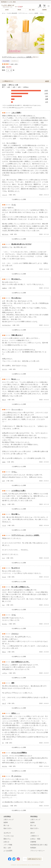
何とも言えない (16, 298)
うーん (14, 615)
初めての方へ (8, 828)
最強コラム (7, 839)
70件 (47, 96)
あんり (4, 400)
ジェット (5, 195)
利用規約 (33, 848)
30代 (14, 87)
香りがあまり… (16, 279)
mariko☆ (5, 288)
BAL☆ (4, 652)
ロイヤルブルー (7, 325)
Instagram (18, 859)
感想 (13, 683)
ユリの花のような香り (19, 491)
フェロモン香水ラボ (8, 6)
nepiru (4, 462)
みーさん (5, 766)
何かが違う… (16, 514)
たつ (3, 558)
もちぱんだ (5, 806)
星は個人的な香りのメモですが (21, 244)
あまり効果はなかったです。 (21, 662)
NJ (3, 743)
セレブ (4, 703)
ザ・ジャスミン (16, 776)
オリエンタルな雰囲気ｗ (19, 753)
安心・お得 (7, 848)
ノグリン (5, 673)
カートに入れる (11, 75)
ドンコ (4, 525)
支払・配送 (32, 10)
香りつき (6, 825)
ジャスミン (15, 634)
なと (3, 605)
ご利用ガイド (35, 836)
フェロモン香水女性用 (12, 13)
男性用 (19, 10)
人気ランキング (9, 820)
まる (3, 269)
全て (3, 87)
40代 (19, 87)
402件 (47, 81)
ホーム (4, 13)
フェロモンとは (9, 836)
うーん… (14, 472)
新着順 (4, 85)
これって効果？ (16, 113)
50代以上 (26, 87)
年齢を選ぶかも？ (17, 335)
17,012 (20, 6)
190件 (46, 91)
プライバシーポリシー (37, 851)
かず (3, 481)
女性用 (7, 10)
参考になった (7, 199)
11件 (47, 102)
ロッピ (4, 577)
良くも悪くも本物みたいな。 (21, 587)
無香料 (6, 823)
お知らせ (6, 842)
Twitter (14, 859)
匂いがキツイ (16, 568)
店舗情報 (44, 10)
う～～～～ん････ (17, 409)
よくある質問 (8, 851)
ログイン (40, 7)
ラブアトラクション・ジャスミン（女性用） (29, 13)
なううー (5, 369)
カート (45, 7)
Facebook (10, 859)
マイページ (18, 108)
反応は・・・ (16, 713)
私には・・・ (16, 379)
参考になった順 (13, 85)
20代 (9, 87)
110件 (46, 93)
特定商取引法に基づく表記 (39, 845)
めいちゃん (5, 234)
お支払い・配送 (35, 839)
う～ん (14, 205)
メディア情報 (8, 845)
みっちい (5, 624)
